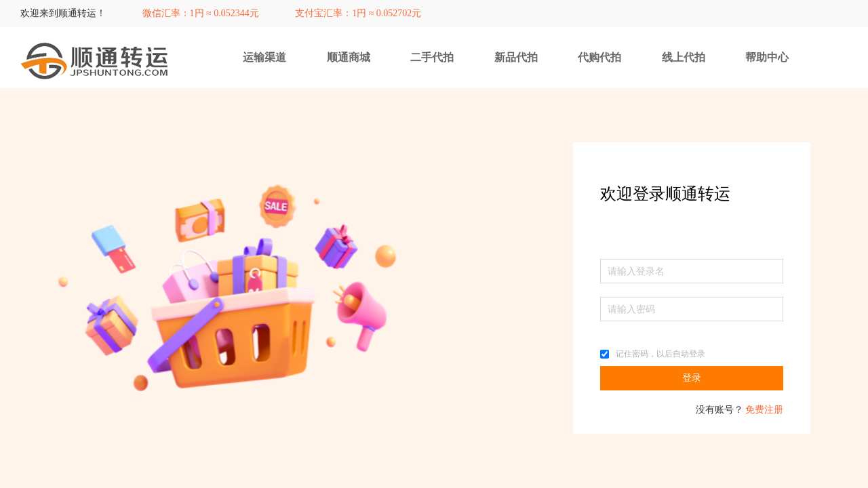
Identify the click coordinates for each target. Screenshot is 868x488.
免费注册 (764, 410)
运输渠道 (264, 57)
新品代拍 (516, 57)
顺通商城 (349, 57)
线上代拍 (684, 57)
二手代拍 (432, 57)
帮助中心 (767, 57)
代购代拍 (599, 57)
